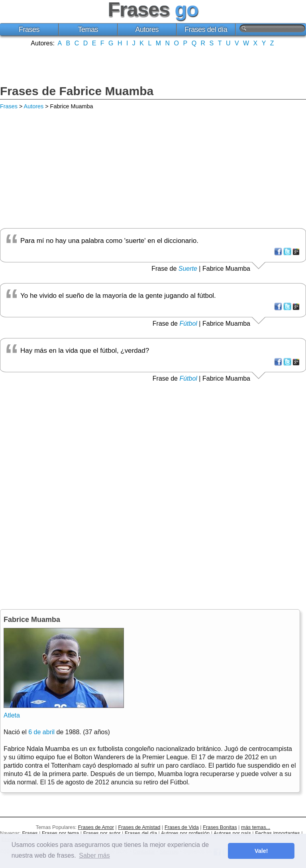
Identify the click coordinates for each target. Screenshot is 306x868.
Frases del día (206, 29)
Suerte (188, 269)
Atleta (12, 715)
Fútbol (188, 324)
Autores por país (232, 833)
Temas (88, 29)
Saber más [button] (94, 855)
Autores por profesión (185, 833)
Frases (29, 29)
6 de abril (41, 732)
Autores (147, 29)
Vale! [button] (261, 851)
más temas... (256, 827)
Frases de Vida (182, 827)
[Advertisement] (153, 65)
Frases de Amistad (139, 827)
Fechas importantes (277, 833)
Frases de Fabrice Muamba (77, 91)
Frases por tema (60, 833)
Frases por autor (102, 833)
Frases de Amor (96, 827)
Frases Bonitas (220, 827)
